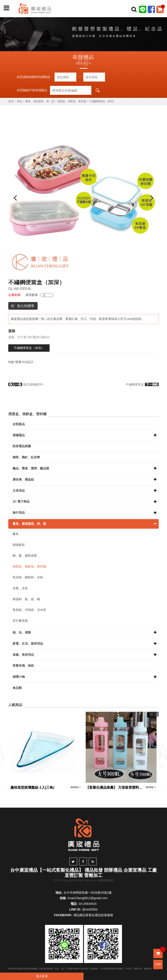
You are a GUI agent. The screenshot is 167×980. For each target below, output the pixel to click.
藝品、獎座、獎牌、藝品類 (31, 468)
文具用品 (19, 491)
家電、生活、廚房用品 (28, 644)
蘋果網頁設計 (106, 880)
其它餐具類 (20, 621)
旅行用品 (19, 513)
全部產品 (19, 424)
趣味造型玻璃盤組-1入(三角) (32, 787)
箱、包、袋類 (22, 632)
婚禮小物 (19, 677)
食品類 (17, 688)
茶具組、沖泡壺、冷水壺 (29, 610)
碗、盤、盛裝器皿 (25, 555)
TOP (158, 964)
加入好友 (42, 976)
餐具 (16, 534)
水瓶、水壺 (20, 588)
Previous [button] (13, 198)
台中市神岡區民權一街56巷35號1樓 (88, 893)
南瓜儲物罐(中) (26, 384)
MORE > (75, 787)
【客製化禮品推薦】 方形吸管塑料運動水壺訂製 (115, 787)
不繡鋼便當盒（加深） (29, 348)
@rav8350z (90, 909)
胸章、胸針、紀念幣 (26, 457)
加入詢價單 (26, 306)
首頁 (11, 101)
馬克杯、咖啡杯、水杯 (28, 577)
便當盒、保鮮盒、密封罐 (72, 101)
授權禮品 (19, 435)
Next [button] (154, 198)
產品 (20, 101)
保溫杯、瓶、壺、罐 (26, 599)
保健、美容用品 (23, 655)
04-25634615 (88, 904)
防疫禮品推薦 (22, 446)
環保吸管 (19, 545)
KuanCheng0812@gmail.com (88, 898)
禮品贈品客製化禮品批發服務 (93, 915)
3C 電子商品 (21, 501)
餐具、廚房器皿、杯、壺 (40, 101)
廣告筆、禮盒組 (23, 479)
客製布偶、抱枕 (23, 666)
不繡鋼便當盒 (142, 384)
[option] (83, 198)
